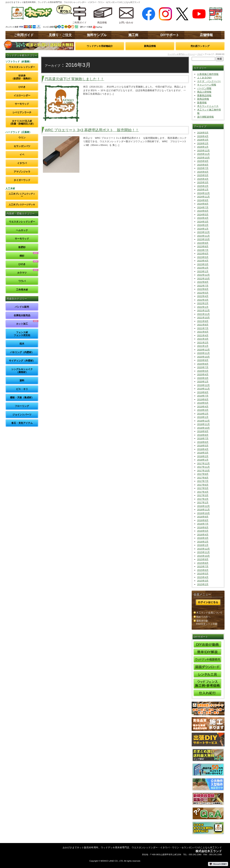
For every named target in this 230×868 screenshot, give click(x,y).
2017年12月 (203, 463)
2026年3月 (203, 140)
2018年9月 (203, 431)
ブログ (200, 54)
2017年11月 (203, 467)
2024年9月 (203, 200)
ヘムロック (22, 230)
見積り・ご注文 (60, 35)
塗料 (22, 380)
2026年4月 (203, 136)
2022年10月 (203, 279)
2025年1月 (203, 190)
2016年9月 (203, 517)
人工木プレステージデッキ (22, 205)
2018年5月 (203, 446)
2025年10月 (203, 158)
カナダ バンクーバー (209, 81)
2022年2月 (203, 303)
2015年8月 (203, 563)
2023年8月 (203, 246)
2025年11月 (203, 154)
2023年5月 (203, 257)
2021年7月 (203, 328)
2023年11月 (203, 236)
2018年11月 (203, 424)
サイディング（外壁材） (22, 361)
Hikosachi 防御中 (218, 864)
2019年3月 (203, 410)
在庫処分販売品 (22, 315)
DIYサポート (170, 35)
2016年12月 (203, 506)
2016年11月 (203, 510)
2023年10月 (203, 239)
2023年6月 (203, 254)
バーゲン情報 (204, 88)
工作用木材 (22, 290)
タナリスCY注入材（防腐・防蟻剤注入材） (22, 122)
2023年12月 (203, 232)
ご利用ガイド (24, 35)
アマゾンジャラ (22, 172)
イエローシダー (22, 95)
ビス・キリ (22, 389)
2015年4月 (203, 577)
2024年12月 (203, 193)
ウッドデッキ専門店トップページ (181, 54)
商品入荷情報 (204, 92)
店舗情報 (206, 35)
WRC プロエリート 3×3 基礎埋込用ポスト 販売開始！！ (92, 130)
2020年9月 (203, 360)
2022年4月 (203, 296)
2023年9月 (203, 243)
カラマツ (22, 273)
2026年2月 (203, 143)
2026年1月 (203, 147)
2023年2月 (203, 268)
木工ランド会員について (209, 613)
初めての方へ (203, 617)
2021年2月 (203, 343)
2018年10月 (203, 428)
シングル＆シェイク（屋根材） (22, 371)
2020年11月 (203, 353)
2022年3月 (203, 300)
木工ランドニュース (208, 106)
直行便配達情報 (205, 117)
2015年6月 (203, 570)
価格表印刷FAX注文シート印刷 (207, 622)
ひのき (22, 87)
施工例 (133, 35)
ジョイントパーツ (22, 415)
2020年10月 (203, 357)
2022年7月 (203, 286)
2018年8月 (203, 435)
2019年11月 (203, 389)
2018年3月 (203, 453)
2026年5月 (203, 133)
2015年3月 (203, 581)
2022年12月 (203, 275)
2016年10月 (203, 513)
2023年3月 (203, 264)
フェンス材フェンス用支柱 (22, 334)
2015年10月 (203, 556)
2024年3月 (203, 222)
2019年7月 (203, 396)
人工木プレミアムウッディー (22, 195)
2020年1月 (203, 382)
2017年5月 (203, 488)
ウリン (22, 138)
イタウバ (22, 163)
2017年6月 (203, 485)
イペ (22, 155)
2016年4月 (203, 535)
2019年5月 (203, 403)
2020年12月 (203, 350)
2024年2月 (203, 225)
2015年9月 (203, 559)
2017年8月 (203, 478)
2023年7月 (203, 250)
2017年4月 (203, 492)
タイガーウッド (22, 180)
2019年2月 (203, 414)
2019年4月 (203, 407)
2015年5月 (203, 574)
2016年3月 (203, 538)
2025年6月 (203, 172)
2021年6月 (203, 332)
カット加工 (22, 324)
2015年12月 (203, 549)
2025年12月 (203, 151)
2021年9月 (203, 321)
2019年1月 (203, 417)
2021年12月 (203, 310)
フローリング (22, 406)
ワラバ (22, 281)
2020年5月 (203, 371)
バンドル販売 (22, 307)
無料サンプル (97, 35)
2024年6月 (203, 211)
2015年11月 (203, 552)
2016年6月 (203, 527)
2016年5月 (203, 531)
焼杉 (22, 256)
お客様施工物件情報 (208, 74)
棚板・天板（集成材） (22, 397)
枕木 (22, 344)
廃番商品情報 (204, 95)
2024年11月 (203, 197)
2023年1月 (203, 271)
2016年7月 (203, 524)
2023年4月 (203, 261)
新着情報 (202, 103)
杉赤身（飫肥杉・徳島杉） (22, 77)
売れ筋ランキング (200, 46)
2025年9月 (203, 161)
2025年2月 (203, 186)
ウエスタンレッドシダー (22, 67)
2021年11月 (203, 314)
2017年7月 (203, 481)
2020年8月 (203, 364)
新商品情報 (150, 46)
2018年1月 (203, 460)
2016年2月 (203, 542)
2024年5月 (203, 215)
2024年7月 (203, 207)
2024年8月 (203, 204)
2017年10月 (203, 471)
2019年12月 (203, 385)
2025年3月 (203, 182)
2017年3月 (203, 495)
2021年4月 (203, 335)
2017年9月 (203, 474)
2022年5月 (203, 293)
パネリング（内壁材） (22, 352)
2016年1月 (203, 545)
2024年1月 (203, 229)
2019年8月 (203, 392)
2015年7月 (203, 566)
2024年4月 (203, 218)
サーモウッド (22, 104)
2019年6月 (203, 399)
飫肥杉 (22, 247)
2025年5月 (203, 175)
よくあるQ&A (204, 78)
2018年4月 (203, 449)
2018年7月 (203, 438)
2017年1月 (203, 502)
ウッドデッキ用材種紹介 (100, 46)
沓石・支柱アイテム (22, 423)
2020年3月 (203, 378)
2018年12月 (203, 421)
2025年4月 (203, 179)
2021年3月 (203, 339)
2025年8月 (203, 165)
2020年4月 (203, 374)
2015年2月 (203, 584)
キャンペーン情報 (207, 85)
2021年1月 (203, 346)
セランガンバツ (22, 146)
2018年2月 (203, 456)
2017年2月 (203, 499)
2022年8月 (203, 282)
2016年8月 (203, 520)
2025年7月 (203, 168)
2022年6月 (203, 289)
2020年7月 (203, 367)
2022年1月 (203, 307)
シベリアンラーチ (22, 112)
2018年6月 (203, 442)
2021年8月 (203, 325)
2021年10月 (203, 318)
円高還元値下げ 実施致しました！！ (74, 79)
